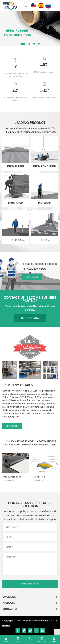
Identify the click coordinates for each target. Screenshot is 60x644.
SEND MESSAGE (30, 584)
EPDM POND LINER (44, 167)
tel (30, 642)
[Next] (57, 29)
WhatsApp (42, 642)
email (18, 642)
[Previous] (3, 29)
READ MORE (32, 277)
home (6, 642)
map (54, 642)
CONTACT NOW (30, 318)
